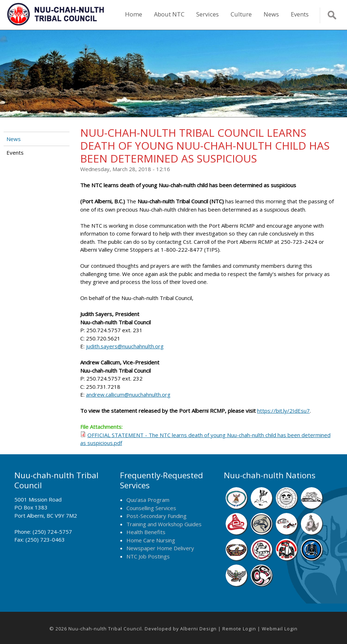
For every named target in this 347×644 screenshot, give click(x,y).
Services (208, 14)
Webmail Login (280, 629)
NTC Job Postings (148, 556)
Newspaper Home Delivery (160, 548)
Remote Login (239, 629)
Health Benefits (146, 532)
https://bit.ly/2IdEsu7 (283, 411)
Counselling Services (151, 508)
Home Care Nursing (151, 540)
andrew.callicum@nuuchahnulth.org (128, 394)
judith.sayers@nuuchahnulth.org (125, 346)
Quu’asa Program (148, 500)
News (271, 14)
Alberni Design (198, 629)
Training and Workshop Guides (164, 524)
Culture (241, 14)
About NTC (169, 14)
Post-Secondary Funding (156, 516)
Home (134, 14)
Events (300, 14)
